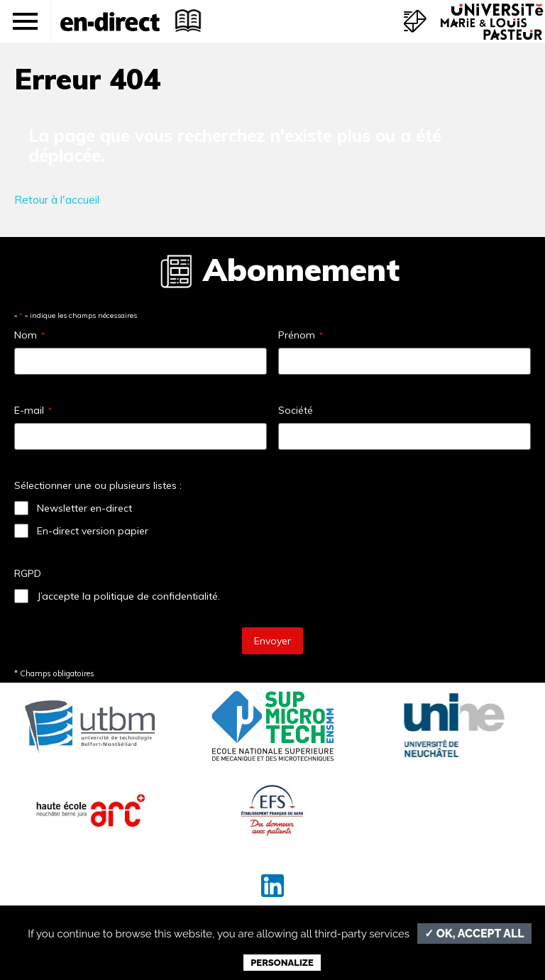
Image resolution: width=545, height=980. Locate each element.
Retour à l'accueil (57, 199)
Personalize (282, 963)
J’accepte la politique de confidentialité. (128, 596)
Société (296, 410)
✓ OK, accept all (474, 934)
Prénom (301, 335)
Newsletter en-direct (84, 508)
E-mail (33, 410)
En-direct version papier (93, 531)
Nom (29, 335)
